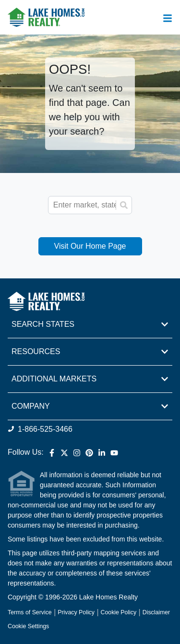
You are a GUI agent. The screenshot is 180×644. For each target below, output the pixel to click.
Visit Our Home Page (90, 246)
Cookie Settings (28, 626)
